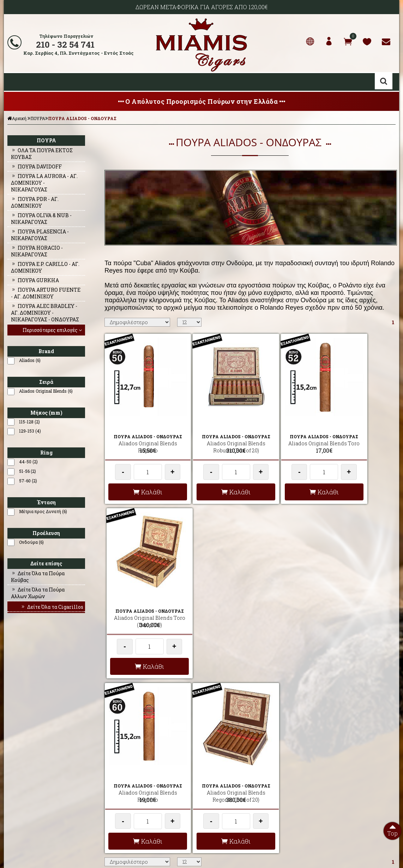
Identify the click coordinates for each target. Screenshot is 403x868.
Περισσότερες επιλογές (53, 330)
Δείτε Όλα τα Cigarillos (52, 607)
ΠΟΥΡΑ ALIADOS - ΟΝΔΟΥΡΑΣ (82, 118)
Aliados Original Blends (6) (46, 391)
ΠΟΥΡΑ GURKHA (35, 280)
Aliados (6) (30, 360)
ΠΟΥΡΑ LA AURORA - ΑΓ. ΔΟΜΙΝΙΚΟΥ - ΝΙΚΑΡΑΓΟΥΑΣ (44, 183)
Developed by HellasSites (240, 855)
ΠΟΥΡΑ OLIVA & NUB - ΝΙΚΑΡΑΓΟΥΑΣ (41, 219)
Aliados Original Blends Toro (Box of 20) (357, 429)
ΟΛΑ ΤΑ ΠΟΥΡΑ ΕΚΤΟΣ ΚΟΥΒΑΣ (42, 154)
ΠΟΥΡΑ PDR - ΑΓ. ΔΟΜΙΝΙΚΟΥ (35, 202)
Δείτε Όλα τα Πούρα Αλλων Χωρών (38, 593)
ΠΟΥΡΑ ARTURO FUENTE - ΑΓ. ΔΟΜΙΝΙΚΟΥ (46, 293)
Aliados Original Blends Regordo (140, 592)
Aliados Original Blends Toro (285, 429)
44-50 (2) (28, 462)
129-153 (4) (30, 431)
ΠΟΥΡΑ (38, 118)
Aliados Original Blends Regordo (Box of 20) (212, 592)
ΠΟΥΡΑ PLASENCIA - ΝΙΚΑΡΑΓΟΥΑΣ (40, 235)
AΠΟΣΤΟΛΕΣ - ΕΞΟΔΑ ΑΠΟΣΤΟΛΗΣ (139, 762)
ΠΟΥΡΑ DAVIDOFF (36, 167)
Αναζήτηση (384, 81)
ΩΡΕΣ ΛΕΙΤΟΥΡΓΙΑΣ (124, 796)
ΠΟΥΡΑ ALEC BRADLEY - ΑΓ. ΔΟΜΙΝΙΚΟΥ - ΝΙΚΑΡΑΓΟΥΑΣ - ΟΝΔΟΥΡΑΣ (45, 313)
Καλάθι (140, 481)
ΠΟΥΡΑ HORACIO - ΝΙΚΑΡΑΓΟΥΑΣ (37, 251)
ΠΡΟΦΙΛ (13, 771)
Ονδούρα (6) (31, 542)
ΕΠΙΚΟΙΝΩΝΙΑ (19, 787)
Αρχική (17, 118)
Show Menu (14, 82)
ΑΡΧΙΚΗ (14, 762)
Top (392, 830)
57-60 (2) (28, 481)
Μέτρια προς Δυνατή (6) (43, 511)
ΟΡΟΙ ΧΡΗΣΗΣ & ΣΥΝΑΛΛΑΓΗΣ (134, 779)
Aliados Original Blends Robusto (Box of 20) (212, 429)
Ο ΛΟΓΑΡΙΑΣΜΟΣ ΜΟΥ (28, 779)
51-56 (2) (28, 471)
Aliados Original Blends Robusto (140, 429)
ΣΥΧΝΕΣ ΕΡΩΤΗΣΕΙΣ (124, 771)
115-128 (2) (29, 422)
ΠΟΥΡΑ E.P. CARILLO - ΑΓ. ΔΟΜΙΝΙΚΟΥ (45, 267)
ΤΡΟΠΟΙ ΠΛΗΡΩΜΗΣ (124, 787)
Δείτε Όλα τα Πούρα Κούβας (38, 577)
